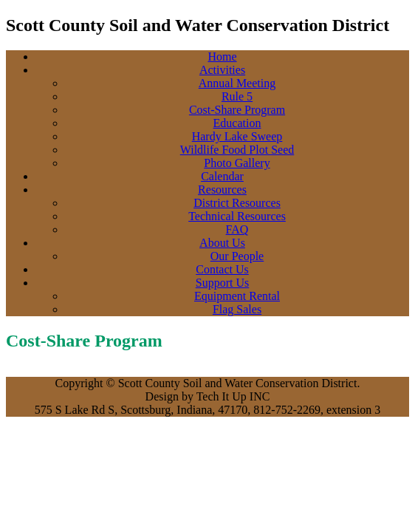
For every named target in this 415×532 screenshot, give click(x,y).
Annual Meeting (237, 83)
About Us (222, 243)
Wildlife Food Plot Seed (237, 150)
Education (237, 123)
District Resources (237, 203)
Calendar (222, 176)
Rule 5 (237, 96)
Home (222, 57)
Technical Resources (237, 216)
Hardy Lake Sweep (237, 136)
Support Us (222, 283)
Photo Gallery (237, 163)
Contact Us (222, 269)
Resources (222, 190)
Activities (222, 70)
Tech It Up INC (233, 396)
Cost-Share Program (237, 110)
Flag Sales (237, 309)
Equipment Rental (237, 296)
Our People (237, 256)
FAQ (237, 229)
